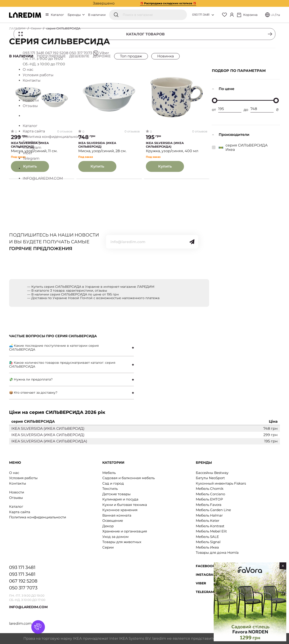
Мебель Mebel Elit (211, 531)
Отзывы (16, 498)
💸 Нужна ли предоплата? (31, 379)
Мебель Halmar (209, 515)
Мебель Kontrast (210, 526)
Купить (30, 166)
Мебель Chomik (210, 489)
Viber (201, 583)
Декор (108, 526)
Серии (36, 28)
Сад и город (113, 483)
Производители (234, 135)
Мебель (109, 473)
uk (273, 15)
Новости (17, 492)
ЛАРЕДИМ (17, 28)
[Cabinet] (232, 15)
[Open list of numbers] (213, 15)
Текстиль (110, 489)
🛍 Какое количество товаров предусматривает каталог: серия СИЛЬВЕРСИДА (62, 365)
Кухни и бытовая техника (125, 505)
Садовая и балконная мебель (129, 478)
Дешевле (79, 56)
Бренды (76, 15)
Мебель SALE (207, 537)
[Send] (192, 242)
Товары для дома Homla (217, 553)
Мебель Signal (208, 542)
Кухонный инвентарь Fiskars (221, 483)
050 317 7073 (23, 588)
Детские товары (116, 494)
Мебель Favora (209, 505)
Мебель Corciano (210, 494)
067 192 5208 (23, 581)
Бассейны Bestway (212, 473)
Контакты (18, 483)
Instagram (206, 575)
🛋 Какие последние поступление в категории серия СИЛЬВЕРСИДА (54, 348)
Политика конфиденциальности (38, 517)
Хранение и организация (125, 531)
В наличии (97, 15)
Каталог (57, 15)
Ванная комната (117, 515)
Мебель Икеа (207, 547)
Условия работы (23, 478)
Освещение (113, 521)
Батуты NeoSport (210, 478)
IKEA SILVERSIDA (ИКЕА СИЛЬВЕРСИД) (30, 145)
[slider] (215, 100)
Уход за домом (115, 537)
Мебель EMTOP (209, 499)
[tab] (71, 348)
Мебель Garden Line (213, 510)
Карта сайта (20, 512)
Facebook (205, 566)
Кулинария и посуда (120, 499)
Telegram (205, 592)
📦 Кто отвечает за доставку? (33, 393)
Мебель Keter (208, 521)
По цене (227, 89)
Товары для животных (122, 542)
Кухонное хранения (120, 510)
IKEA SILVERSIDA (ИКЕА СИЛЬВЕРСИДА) (165, 145)
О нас (14, 473)
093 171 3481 (201, 15)
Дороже (102, 56)
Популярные (51, 56)
